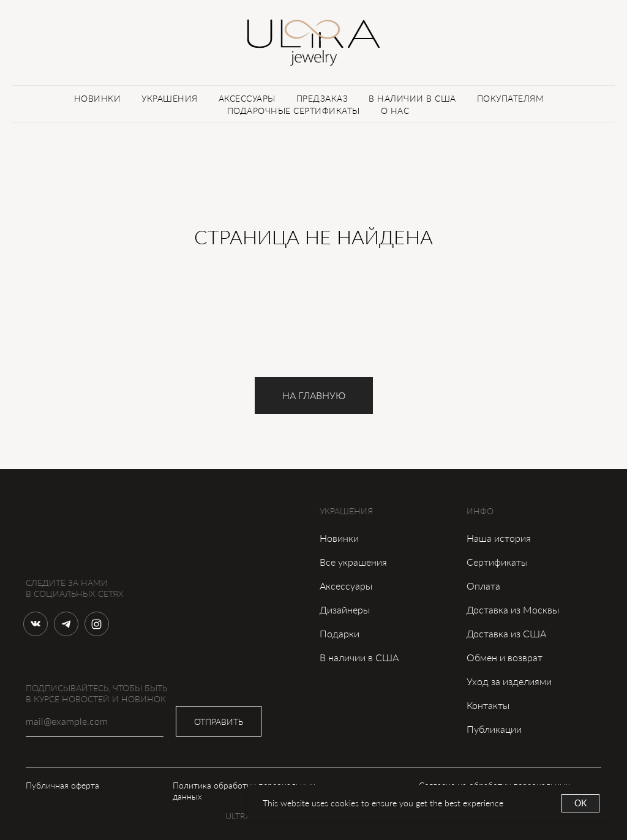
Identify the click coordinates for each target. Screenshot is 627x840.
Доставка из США (506, 633)
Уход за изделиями (509, 681)
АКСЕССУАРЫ (247, 98)
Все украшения (353, 562)
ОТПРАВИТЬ (219, 722)
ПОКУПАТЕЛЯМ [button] (511, 98)
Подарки (340, 633)
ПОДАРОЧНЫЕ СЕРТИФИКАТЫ (294, 111)
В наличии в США (359, 657)
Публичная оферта (62, 785)
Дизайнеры (345, 609)
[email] (95, 721)
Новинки (339, 538)
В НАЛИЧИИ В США (412, 98)
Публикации (494, 729)
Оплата (483, 586)
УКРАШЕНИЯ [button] (170, 98)
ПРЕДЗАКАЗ (322, 98)
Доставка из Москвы (513, 609)
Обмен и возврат (505, 657)
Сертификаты (497, 562)
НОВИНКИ (98, 98)
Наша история (499, 538)
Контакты (488, 705)
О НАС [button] (395, 111)
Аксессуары (346, 586)
